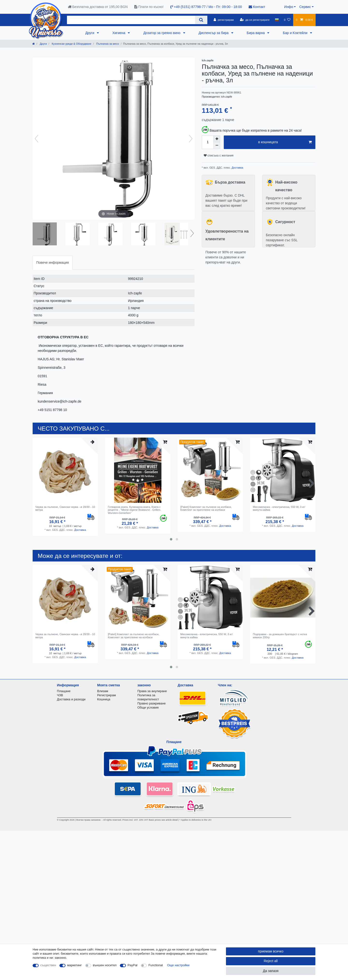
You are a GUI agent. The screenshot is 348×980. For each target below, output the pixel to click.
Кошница (104, 699)
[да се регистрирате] (255, 20)
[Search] (201, 20)
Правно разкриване (152, 703)
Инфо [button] (289, 7)
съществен (48, 965)
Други (90, 33)
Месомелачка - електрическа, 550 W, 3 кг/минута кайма (279, 508)
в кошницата (285, 142)
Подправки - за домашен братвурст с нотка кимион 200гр (280, 636)
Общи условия (148, 707)
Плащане (64, 691)
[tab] (53, 263)
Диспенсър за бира (214, 33)
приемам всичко (271, 951)
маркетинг (75, 965)
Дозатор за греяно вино (162, 33)
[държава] (277, 20)
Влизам (103, 691)
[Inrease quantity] (217, 139)
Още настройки (178, 965)
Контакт (257, 7)
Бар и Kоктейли (296, 33)
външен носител (105, 965)
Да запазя (271, 971)
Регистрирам (106, 695)
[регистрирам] (224, 20)
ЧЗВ (60, 695)
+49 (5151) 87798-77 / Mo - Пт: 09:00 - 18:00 (206, 7)
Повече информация (53, 263)
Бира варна (256, 33)
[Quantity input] (208, 142)
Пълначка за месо (107, 44)
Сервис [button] (305, 7)
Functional (156, 965)
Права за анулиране (152, 691)
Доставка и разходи (71, 699)
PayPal (133, 965)
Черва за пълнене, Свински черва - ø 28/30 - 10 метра (65, 508)
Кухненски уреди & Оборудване (71, 44)
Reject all (271, 961)
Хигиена (119, 33)
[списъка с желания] (287, 20)
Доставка (237, 168)
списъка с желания (219, 156)
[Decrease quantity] (217, 146)
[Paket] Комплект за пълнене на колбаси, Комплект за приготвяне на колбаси (206, 508)
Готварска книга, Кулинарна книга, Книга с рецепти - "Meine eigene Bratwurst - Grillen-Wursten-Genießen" (134, 510)
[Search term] (131, 20)
